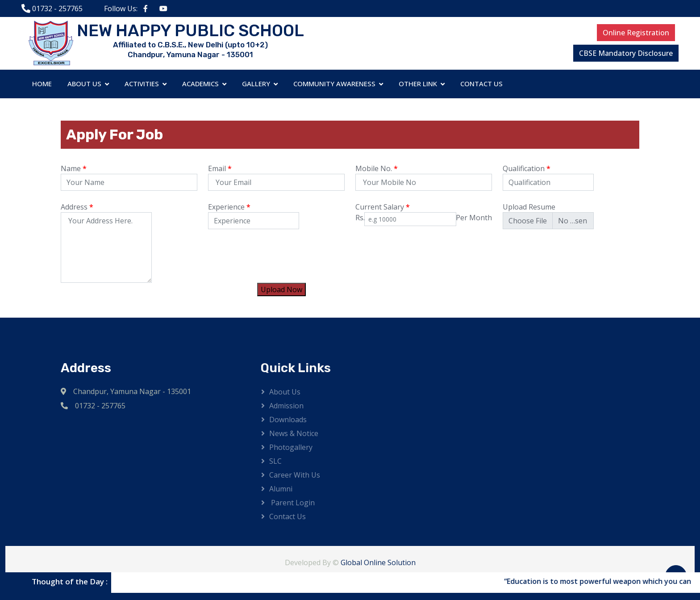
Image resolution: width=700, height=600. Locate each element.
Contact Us (481, 84)
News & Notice (294, 433)
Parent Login (292, 503)
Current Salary (383, 207)
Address (77, 207)
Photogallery (291, 447)
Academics (200, 84)
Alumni (281, 489)
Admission (286, 406)
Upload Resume (529, 207)
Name (74, 168)
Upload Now (281, 290)
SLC (275, 461)
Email (220, 168)
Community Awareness (334, 84)
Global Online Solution (378, 562)
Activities (142, 84)
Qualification (527, 168)
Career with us (295, 475)
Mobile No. (377, 168)
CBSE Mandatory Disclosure (626, 53)
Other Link (418, 84)
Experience (229, 207)
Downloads (288, 420)
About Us (84, 84)
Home (42, 84)
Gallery (256, 84)
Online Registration (636, 33)
